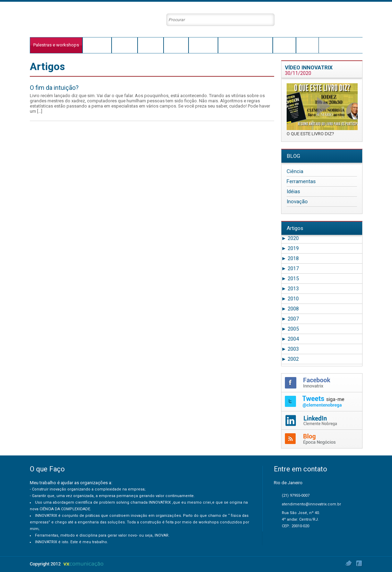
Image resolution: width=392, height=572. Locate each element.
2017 (290, 268)
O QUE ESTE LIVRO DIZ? (310, 134)
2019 (290, 248)
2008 (290, 309)
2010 (290, 299)
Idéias (293, 191)
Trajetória (124, 45)
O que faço (97, 45)
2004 (290, 339)
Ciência (295, 171)
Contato (307, 45)
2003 (290, 349)
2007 (290, 319)
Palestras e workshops (56, 45)
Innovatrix (151, 45)
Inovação (297, 202)
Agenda (284, 45)
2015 (290, 279)
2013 (290, 289)
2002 (290, 359)
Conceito (176, 45)
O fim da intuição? (54, 88)
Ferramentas (301, 181)
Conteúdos (203, 45)
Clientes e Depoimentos (245, 45)
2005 (290, 329)
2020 (290, 238)
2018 (290, 258)
